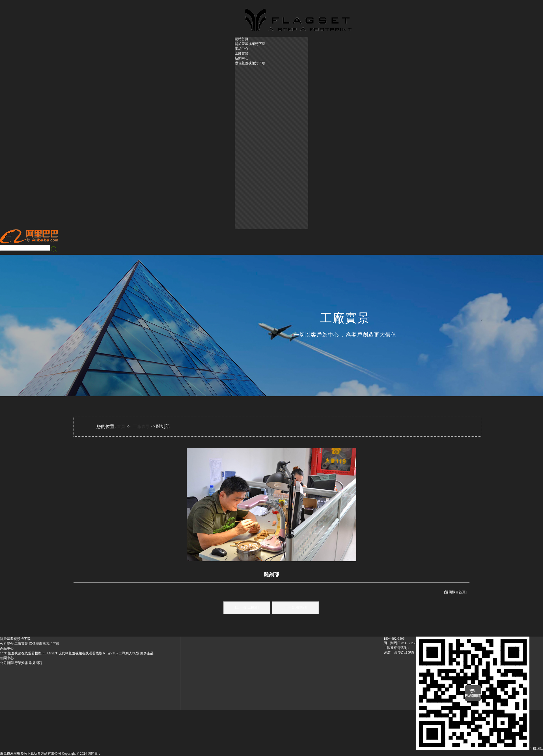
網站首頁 (242, 39)
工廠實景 (242, 53)
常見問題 (36, 663)
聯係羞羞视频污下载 (250, 63)
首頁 (121, 427)
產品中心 (242, 49)
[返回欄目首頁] (455, 592)
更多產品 (147, 653)
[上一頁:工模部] (247, 607)
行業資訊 (21, 663)
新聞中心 (242, 58)
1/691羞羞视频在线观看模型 (21, 653)
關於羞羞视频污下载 (250, 44)
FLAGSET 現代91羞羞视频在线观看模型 (72, 653)
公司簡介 (7, 644)
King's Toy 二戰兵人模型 (121, 653)
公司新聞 (7, 663)
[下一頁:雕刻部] (295, 607)
